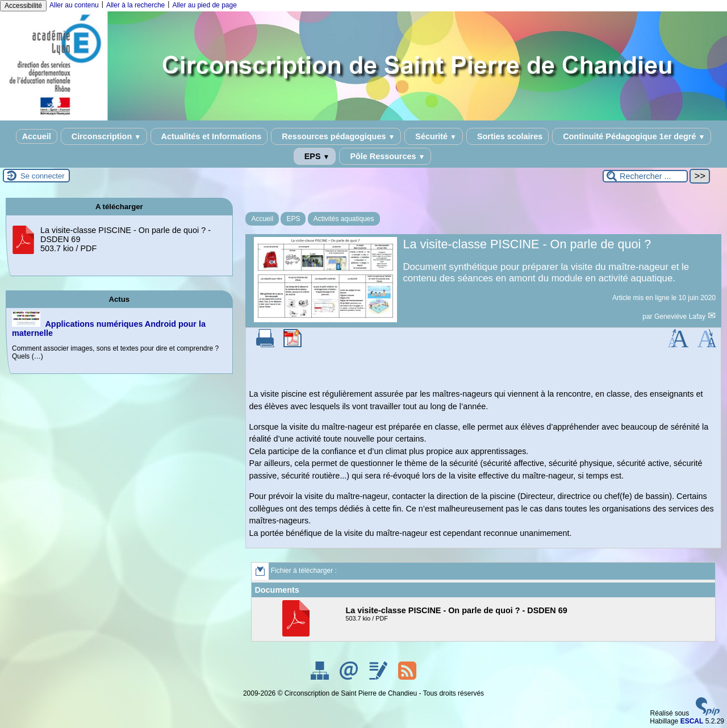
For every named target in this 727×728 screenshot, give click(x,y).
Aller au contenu (74, 5)
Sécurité (434, 136)
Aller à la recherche (135, 5)
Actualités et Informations (209, 136)
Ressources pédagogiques (336, 136)
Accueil (37, 136)
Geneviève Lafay (681, 317)
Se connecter (43, 176)
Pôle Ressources (385, 156)
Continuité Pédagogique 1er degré (632, 136)
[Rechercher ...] (645, 176)
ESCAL (692, 721)
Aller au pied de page (204, 5)
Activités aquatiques (344, 219)
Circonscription (104, 136)
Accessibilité (23, 6)
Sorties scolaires (507, 136)
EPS (315, 156)
